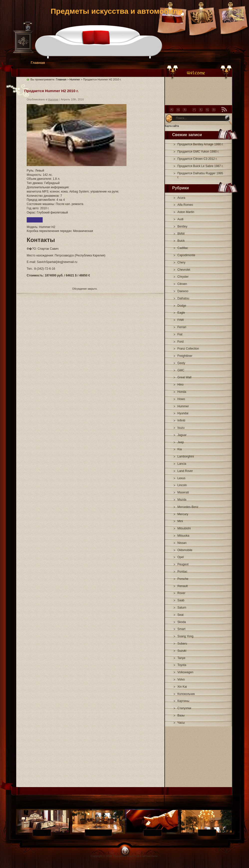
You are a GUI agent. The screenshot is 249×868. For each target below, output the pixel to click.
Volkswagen (185, 672)
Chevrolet (184, 270)
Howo (181, 399)
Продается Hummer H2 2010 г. (51, 91)
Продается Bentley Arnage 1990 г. (200, 144)
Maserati (183, 492)
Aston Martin (186, 212)
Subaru (182, 644)
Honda (182, 392)
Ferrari (182, 327)
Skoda (182, 622)
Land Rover (185, 471)
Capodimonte (186, 255)
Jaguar (182, 435)
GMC (181, 370)
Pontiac (182, 572)
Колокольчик (186, 694)
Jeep (181, 442)
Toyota (182, 665)
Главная (38, 63)
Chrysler (183, 277)
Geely (181, 363)
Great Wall (184, 377)
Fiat (180, 334)
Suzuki (182, 651)
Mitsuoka (183, 536)
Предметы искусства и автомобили (117, 11)
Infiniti (181, 421)
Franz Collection (188, 349)
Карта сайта (172, 126)
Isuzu (181, 428)
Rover (181, 593)
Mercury (183, 514)
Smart (181, 629)
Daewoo (183, 291)
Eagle (181, 313)
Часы (181, 723)
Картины (183, 701)
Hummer (183, 406)
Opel (181, 557)
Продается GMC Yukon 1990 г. (198, 152)
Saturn (182, 608)
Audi (180, 219)
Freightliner (185, 356)
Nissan (182, 543)
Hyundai (183, 413)
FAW (181, 320)
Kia (180, 449)
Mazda (182, 500)
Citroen (182, 284)
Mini (180, 521)
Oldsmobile (185, 550)
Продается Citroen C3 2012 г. (197, 159)
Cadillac (183, 248)
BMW (181, 234)
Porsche (183, 579)
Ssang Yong (185, 636)
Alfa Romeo (185, 205)
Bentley (182, 226)
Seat (181, 615)
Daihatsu (183, 298)
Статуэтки (184, 708)
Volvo (181, 679)
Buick (181, 241)
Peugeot (183, 564)
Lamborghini (186, 456)
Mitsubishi (184, 528)
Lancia (182, 464)
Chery (181, 262)
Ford (181, 342)
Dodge (182, 306)
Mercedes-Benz (188, 507)
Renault (183, 586)
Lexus (181, 478)
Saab (181, 600)
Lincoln (182, 485)
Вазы (181, 715)
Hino (181, 385)
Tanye (181, 658)
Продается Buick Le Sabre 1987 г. (200, 166)
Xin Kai (182, 687)
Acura (181, 198)
